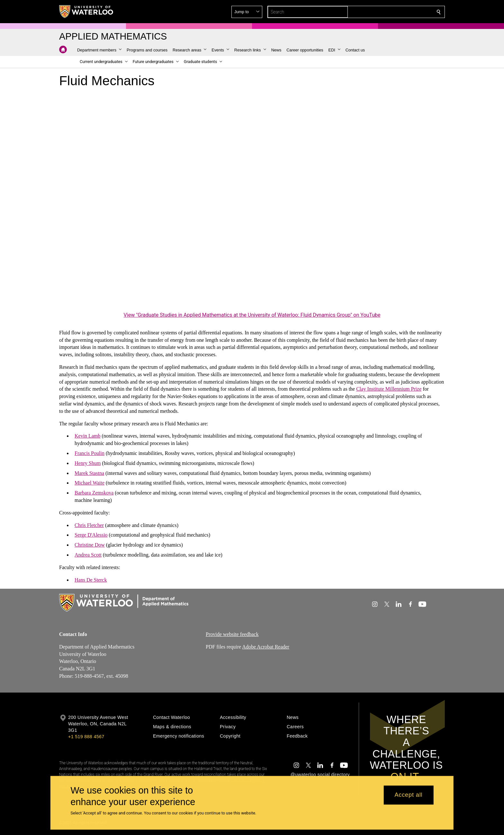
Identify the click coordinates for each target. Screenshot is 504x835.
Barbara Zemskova (94, 493)
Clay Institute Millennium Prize (389, 389)
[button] (392, 12)
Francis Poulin (90, 453)
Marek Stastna (89, 473)
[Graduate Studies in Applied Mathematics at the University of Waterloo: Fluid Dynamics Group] (252, 202)
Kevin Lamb (87, 436)
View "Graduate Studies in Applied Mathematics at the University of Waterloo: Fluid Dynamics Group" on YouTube (252, 315)
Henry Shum (88, 463)
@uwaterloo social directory (320, 775)
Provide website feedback (232, 634)
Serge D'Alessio (91, 535)
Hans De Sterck (91, 580)
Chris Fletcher (89, 525)
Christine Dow (90, 545)
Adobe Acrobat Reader (266, 647)
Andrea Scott (88, 555)
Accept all (408, 795)
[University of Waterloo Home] (86, 12)
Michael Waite (90, 483)
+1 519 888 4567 (86, 737)
